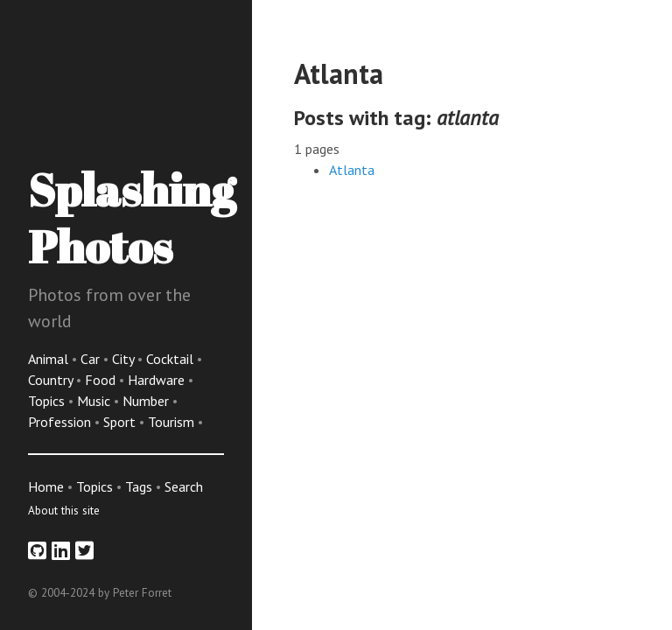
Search (184, 486)
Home (46, 486)
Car (92, 359)
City (125, 359)
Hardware (158, 380)
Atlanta (352, 170)
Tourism (173, 422)
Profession (61, 422)
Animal (50, 359)
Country (52, 380)
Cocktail (171, 359)
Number (147, 401)
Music (95, 401)
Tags (139, 486)
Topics (48, 401)
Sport (121, 422)
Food (102, 380)
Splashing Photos (132, 217)
